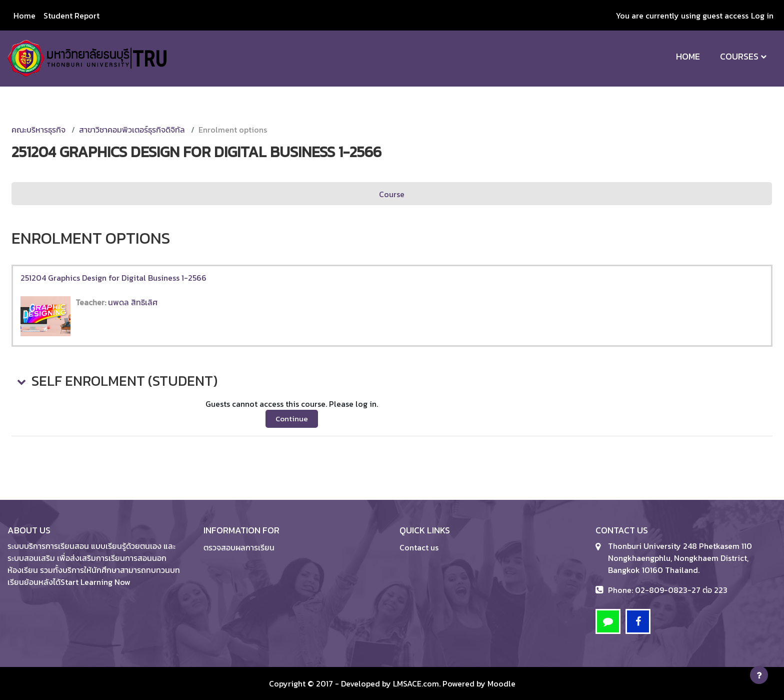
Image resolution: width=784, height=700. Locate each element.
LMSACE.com (416, 683)
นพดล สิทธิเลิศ (133, 302)
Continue (292, 419)
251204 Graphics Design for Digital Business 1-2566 (113, 278)
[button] (20, 381)
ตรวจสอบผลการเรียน (239, 547)
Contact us (419, 547)
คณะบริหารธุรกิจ (38, 130)
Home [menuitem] (24, 16)
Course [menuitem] (392, 194)
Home (688, 56)
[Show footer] (759, 675)
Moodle (501, 683)
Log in (762, 16)
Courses (739, 56)
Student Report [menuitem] (71, 16)
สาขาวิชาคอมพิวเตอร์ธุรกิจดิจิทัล (132, 130)
